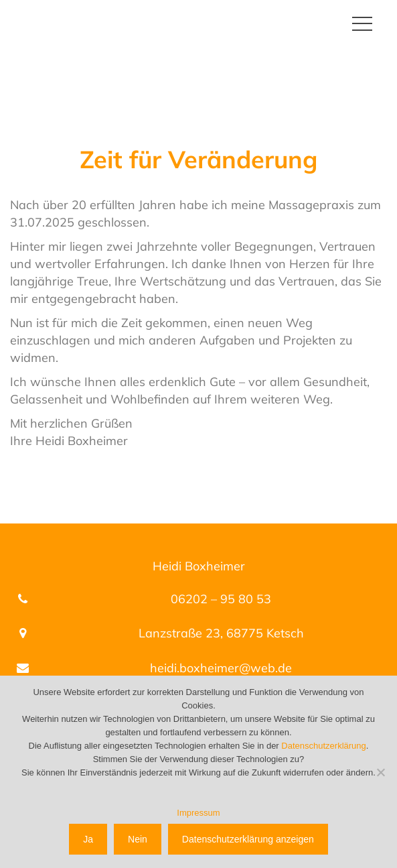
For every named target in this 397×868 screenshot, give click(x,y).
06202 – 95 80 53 (221, 599)
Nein (138, 839)
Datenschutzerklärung (323, 746)
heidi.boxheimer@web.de (221, 668)
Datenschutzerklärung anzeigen (248, 839)
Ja (88, 839)
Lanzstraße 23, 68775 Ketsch (221, 633)
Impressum (198, 813)
